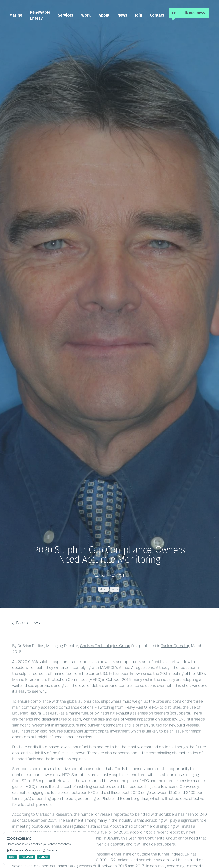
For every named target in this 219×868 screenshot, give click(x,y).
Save (12, 857)
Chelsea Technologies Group (105, 653)
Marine (16, 15)
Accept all (27, 857)
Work (86, 15)
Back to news (26, 623)
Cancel (43, 857)
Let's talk (189, 13)
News (122, 15)
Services (66, 15)
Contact (157, 15)
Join (139, 15)
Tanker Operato (175, 653)
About (104, 15)
